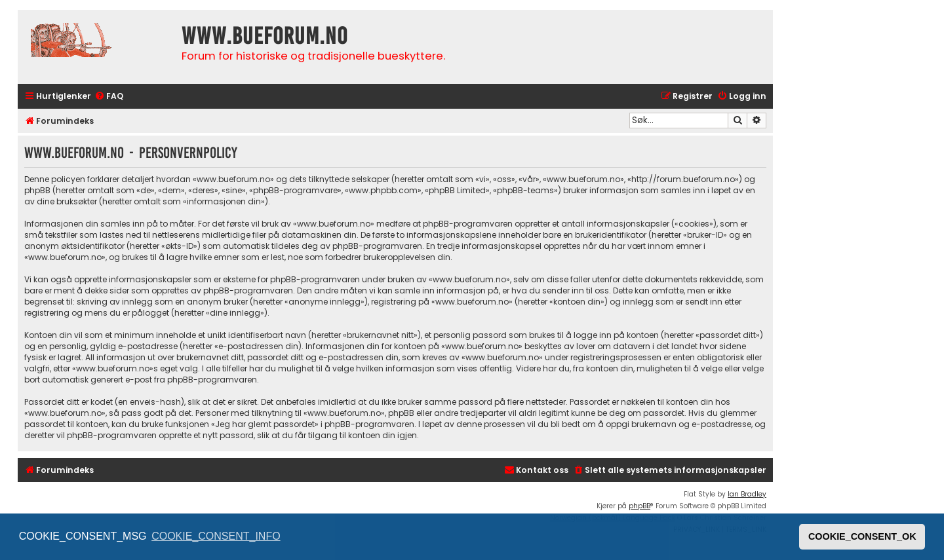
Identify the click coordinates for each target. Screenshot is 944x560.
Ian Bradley (747, 494)
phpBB (639, 506)
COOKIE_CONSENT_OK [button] (862, 536)
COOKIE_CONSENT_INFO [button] (216, 536)
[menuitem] (109, 97)
